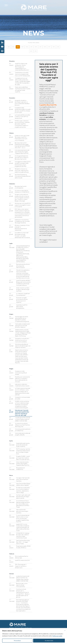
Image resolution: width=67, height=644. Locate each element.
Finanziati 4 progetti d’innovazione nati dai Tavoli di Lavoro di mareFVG (22, 300)
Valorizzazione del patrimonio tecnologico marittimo (22, 511)
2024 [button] (18, 47)
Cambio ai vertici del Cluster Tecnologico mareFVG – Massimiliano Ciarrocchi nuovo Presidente (22, 138)
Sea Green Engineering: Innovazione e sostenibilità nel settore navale (23, 176)
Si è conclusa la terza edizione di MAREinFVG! (23, 430)
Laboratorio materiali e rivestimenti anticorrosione (22, 385)
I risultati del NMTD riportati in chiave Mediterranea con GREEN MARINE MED (23, 419)
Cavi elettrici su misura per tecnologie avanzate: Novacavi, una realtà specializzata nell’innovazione (22, 235)
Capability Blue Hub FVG (48, 105)
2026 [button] (9, 47)
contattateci (43, 242)
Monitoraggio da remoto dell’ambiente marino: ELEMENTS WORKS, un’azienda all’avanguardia (22, 319)
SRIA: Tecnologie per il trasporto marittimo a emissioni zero (21, 566)
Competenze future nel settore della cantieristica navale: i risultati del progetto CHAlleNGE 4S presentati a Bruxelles (23, 81)
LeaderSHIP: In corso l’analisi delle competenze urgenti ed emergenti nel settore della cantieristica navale (23, 527)
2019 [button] (40, 47)
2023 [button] (22, 47)
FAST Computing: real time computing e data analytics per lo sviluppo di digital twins (23, 451)
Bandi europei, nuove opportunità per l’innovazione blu (22, 585)
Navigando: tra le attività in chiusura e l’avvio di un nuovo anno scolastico (22, 340)
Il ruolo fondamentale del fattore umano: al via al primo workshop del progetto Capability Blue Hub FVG (23, 518)
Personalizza (17, 641)
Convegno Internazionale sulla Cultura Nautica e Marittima (23, 479)
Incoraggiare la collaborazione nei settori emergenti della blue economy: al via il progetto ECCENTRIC (23, 164)
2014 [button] (31, 51)
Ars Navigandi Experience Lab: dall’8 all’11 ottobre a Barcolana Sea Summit (22, 157)
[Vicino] (65, 630)
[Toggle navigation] (6, 5)
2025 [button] (13, 47)
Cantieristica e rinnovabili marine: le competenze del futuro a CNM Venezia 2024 (22, 74)
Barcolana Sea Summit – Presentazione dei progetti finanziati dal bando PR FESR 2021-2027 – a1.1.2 (22, 145)
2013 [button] (36, 51)
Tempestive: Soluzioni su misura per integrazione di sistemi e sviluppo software (22, 170)
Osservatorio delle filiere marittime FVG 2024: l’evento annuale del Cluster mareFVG (23, 89)
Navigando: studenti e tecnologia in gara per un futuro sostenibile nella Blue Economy (22, 103)
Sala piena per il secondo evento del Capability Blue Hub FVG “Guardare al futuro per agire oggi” (22, 413)
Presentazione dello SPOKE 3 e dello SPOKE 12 (23, 547)
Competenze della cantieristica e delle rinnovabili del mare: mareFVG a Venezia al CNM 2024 (23, 110)
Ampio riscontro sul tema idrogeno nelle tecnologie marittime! (23, 289)
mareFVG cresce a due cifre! (22, 560)
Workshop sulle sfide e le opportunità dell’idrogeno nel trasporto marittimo (23, 346)
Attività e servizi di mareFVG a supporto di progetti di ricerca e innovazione (23, 205)
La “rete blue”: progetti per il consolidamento (23, 294)
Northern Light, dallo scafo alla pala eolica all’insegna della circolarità (23, 497)
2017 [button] (49, 47)
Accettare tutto (49, 641)
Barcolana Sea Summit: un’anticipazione (21, 187)
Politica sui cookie (57, 636)
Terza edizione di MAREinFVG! (20, 469)
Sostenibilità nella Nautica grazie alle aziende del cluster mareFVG (23, 445)
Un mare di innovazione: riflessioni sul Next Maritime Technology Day (22, 425)
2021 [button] (31, 47)
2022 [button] (27, 47)
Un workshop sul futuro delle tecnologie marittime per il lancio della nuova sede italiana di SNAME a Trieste (23, 504)
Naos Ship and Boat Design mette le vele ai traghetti (23, 484)
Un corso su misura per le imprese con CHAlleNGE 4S (22, 191)
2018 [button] (45, 47)
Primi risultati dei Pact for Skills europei (22, 557)
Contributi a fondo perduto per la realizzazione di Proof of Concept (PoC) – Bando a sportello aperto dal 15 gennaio (23, 593)
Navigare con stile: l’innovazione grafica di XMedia (21, 373)
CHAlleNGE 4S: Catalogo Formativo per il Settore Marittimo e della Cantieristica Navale (23, 535)
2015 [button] (58, 47)
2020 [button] (36, 47)
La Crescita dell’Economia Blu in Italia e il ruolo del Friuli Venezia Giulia (22, 116)
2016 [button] (54, 47)
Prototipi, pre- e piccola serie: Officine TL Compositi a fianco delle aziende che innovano (23, 379)
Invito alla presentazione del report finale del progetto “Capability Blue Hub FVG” (22, 152)
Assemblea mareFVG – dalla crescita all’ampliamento (22, 306)
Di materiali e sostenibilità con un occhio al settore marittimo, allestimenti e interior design (23, 490)
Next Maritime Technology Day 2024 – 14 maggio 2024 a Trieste (23, 542)
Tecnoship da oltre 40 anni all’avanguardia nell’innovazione (23, 266)
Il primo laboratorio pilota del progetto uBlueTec (23, 434)
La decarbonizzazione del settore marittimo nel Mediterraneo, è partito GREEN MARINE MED (23, 578)
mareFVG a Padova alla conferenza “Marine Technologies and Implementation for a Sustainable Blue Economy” (22, 67)
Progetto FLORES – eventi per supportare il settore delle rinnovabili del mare (23, 458)
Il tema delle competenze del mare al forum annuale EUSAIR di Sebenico (22, 325)
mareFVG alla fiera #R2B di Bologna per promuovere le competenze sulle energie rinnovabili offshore (23, 283)
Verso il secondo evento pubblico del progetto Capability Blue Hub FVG (23, 464)
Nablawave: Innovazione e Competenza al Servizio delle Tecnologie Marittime (22, 221)
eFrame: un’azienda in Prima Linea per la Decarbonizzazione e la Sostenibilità (22, 228)
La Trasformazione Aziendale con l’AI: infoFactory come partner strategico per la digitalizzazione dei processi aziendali (23, 391)
